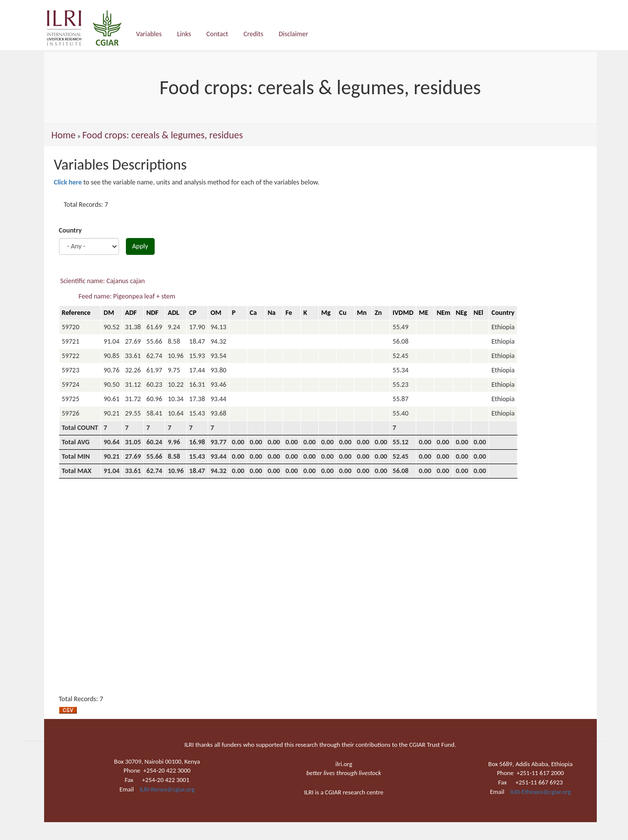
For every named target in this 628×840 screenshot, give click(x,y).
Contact (217, 34)
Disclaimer (293, 34)
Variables (149, 34)
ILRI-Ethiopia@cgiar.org (541, 792)
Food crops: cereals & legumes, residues (163, 135)
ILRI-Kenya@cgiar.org (167, 789)
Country (70, 230)
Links (184, 34)
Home (64, 135)
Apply (140, 246)
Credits (253, 34)
